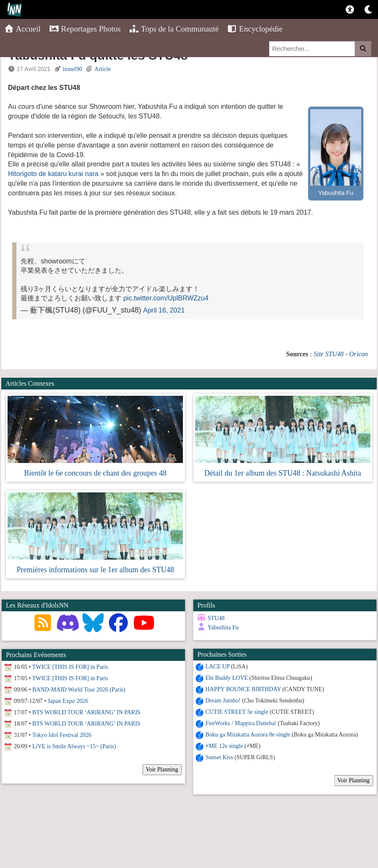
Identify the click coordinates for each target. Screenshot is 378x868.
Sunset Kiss (219, 757)
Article (102, 69)
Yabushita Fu (223, 627)
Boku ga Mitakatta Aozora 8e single (248, 735)
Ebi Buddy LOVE (226, 678)
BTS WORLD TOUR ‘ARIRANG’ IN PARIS (86, 712)
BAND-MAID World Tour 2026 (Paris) (79, 690)
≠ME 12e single (224, 746)
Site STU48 (329, 354)
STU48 (216, 618)
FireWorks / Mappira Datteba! (241, 723)
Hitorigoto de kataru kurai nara (53, 174)
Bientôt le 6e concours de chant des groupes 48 (95, 473)
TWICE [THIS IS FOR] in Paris (70, 667)
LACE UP (217, 667)
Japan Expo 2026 (68, 701)
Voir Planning (353, 780)
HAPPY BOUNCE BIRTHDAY (243, 689)
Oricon (358, 354)
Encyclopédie (255, 29)
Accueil (22, 29)
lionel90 (72, 69)
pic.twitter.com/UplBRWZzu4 (166, 298)
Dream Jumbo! (223, 701)
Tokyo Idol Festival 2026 (62, 735)
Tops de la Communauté (174, 29)
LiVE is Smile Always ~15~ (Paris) (74, 746)
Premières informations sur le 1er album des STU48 (95, 570)
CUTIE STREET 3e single (237, 712)
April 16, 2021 (164, 310)
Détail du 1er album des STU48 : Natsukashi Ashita (283, 473)
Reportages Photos (85, 29)
